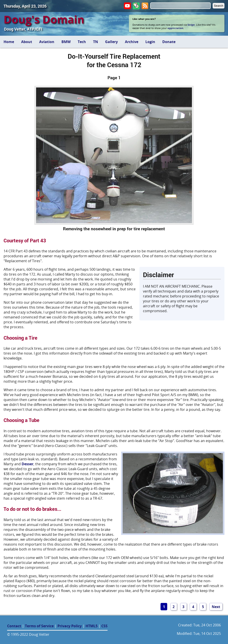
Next (216, 607)
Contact (14, 626)
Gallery (111, 42)
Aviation (47, 42)
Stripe (191, 25)
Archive (132, 42)
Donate (169, 42)
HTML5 (92, 626)
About (27, 42)
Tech (82, 42)
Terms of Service (39, 626)
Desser (27, 464)
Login (150, 42)
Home (9, 42)
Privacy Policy (70, 626)
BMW (66, 42)
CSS (104, 626)
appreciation (175, 28)
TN (96, 42)
